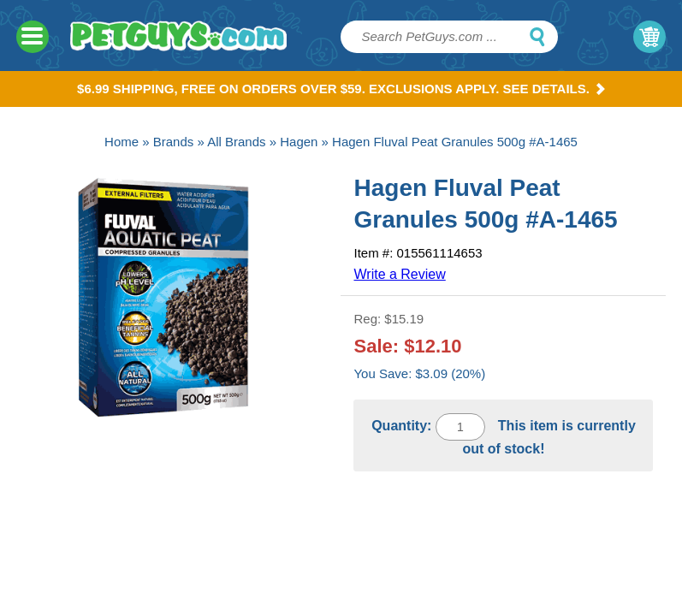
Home (122, 142)
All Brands (236, 142)
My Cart (649, 37)
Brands (174, 142)
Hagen (299, 142)
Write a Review (399, 274)
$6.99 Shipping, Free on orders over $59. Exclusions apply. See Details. (341, 89)
